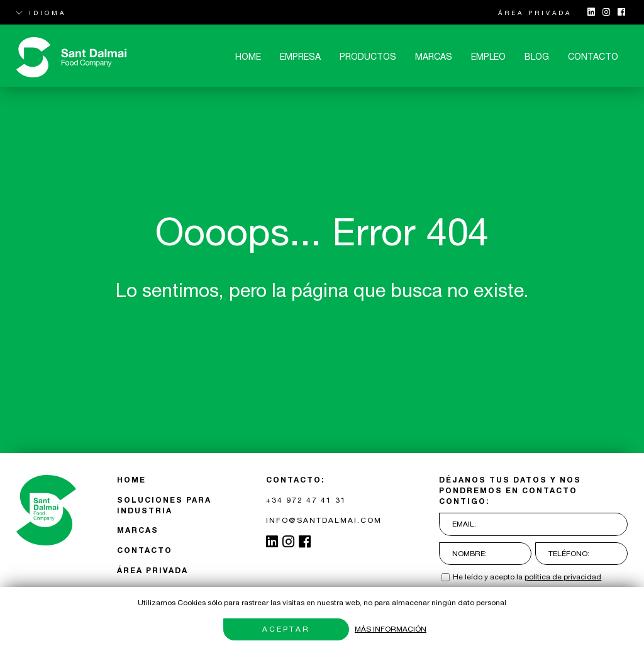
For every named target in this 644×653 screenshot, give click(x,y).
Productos (368, 57)
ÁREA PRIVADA (535, 13)
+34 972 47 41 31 (306, 500)
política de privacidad (563, 577)
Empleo (488, 57)
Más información (391, 629)
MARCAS (434, 57)
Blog (537, 57)
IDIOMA (41, 13)
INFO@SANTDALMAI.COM (324, 520)
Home (248, 57)
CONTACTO (593, 57)
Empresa (300, 57)
